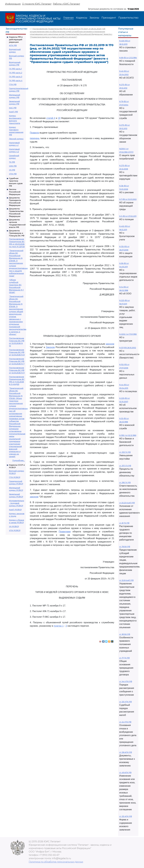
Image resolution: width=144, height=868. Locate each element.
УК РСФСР (14, 526)
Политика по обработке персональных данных (56, 862)
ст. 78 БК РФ (125, 547)
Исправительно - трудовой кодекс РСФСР (17, 503)
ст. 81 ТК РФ (124, 523)
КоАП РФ (13, 112)
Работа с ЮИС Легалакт (66, 4)
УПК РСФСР (15, 530)
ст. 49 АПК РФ (125, 773)
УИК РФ (13, 166)
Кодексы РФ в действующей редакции (16, 39)
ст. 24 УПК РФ (125, 722)
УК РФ (12, 170)
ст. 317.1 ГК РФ (125, 466)
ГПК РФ (13, 84)
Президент (109, 18)
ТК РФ (12, 162)
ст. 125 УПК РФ (126, 702)
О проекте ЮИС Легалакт (37, 4)
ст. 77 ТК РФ (124, 658)
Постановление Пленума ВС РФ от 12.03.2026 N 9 (17, 370)
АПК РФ (13, 45)
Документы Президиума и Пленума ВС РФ (17, 233)
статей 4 (51, 118)
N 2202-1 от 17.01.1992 (128, 334)
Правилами (65, 532)
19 (59, 118)
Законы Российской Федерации (15, 192)
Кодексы (82, 18)
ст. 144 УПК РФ (126, 681)
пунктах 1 (59, 626)
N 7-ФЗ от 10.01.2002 (128, 199)
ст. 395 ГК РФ (125, 483)
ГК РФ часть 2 (16, 73)
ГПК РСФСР (15, 477)
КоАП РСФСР (15, 510)
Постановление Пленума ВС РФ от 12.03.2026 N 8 (17, 352)
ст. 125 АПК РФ (126, 816)
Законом (50, 347)
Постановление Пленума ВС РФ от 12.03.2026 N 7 (17, 361)
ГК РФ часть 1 (15, 69)
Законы (94, 18)
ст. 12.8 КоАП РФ (126, 580)
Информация (13, 4)
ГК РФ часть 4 (16, 81)
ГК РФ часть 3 (16, 77)
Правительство (128, 18)
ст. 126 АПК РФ (126, 752)
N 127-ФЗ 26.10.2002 (128, 348)
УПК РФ (13, 174)
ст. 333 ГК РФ (125, 452)
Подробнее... (19, 460)
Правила (34, 133)
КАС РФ (13, 108)
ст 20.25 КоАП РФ (127, 503)
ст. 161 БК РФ (125, 634)
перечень (35, 138)
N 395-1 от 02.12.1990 (128, 435)
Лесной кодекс (16, 139)
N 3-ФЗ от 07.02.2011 (128, 216)
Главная (68, 18)
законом (110, 344)
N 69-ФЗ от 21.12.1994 (128, 58)
